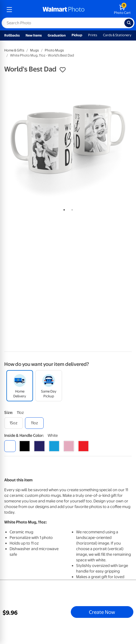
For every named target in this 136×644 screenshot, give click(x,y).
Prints (93, 35)
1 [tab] (63, 209)
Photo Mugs (54, 50)
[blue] (39, 446)
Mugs (34, 50)
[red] (83, 446)
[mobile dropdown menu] (9, 10)
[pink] (69, 446)
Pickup (77, 35)
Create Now (102, 612)
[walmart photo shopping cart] (122, 10)
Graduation (57, 35)
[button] (63, 70)
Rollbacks (12, 35)
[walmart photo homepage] (64, 10)
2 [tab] (71, 209)
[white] (10, 446)
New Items (34, 35)
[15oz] (14, 423)
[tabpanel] (68, 141)
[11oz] (34, 423)
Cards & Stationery (117, 35)
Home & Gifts (14, 50)
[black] (25, 446)
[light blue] (54, 446)
